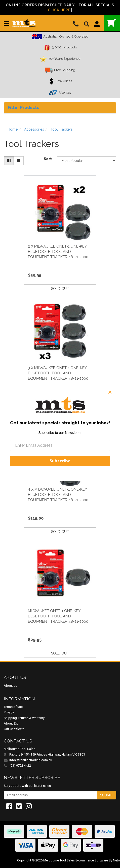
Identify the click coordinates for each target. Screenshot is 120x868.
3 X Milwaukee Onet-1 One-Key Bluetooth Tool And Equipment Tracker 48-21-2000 (58, 373)
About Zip (11, 723)
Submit (107, 795)
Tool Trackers (62, 129)
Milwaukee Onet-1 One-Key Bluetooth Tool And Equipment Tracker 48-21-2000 (58, 616)
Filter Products (23, 108)
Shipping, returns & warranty (24, 718)
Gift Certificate (14, 729)
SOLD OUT (60, 289)
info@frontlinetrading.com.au (31, 760)
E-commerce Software (92, 860)
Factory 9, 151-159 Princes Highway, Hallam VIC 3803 (47, 754)
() (112, 23)
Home (13, 129)
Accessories (34, 129)
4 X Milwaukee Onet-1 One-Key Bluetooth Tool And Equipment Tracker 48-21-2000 (58, 495)
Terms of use (13, 707)
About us (10, 686)
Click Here (59, 10)
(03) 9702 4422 (17, 766)
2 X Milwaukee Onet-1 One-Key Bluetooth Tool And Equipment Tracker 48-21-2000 (58, 252)
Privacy (9, 712)
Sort (48, 159)
